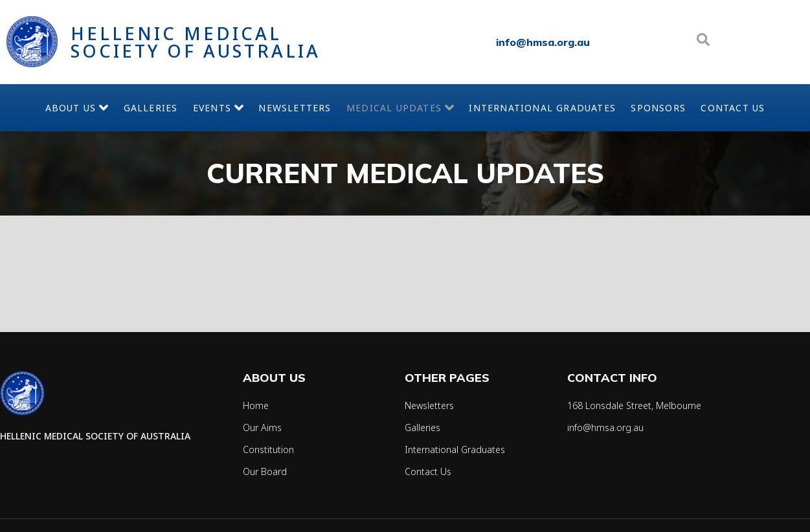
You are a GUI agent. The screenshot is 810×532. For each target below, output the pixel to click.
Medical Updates (408, 108)
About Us (43, 108)
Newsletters (293, 108)
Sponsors (682, 108)
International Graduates (528, 108)
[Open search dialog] (703, 42)
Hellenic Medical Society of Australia (196, 42)
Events (205, 107)
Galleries (127, 108)
